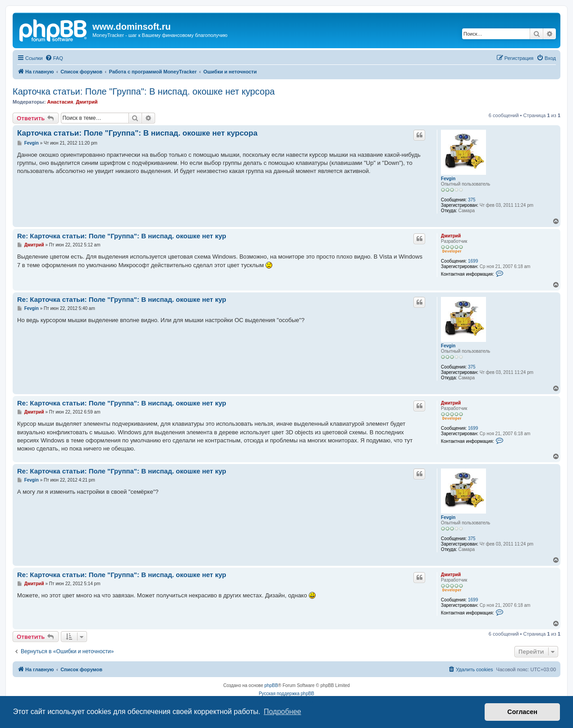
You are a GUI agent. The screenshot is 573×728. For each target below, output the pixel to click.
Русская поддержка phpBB (286, 694)
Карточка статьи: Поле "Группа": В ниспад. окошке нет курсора (144, 91)
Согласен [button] (522, 712)
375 (472, 200)
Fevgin (448, 179)
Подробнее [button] (282, 712)
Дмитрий (87, 102)
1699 (473, 261)
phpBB (271, 685)
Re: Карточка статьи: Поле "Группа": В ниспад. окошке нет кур (122, 236)
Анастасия (60, 102)
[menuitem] (54, 58)
